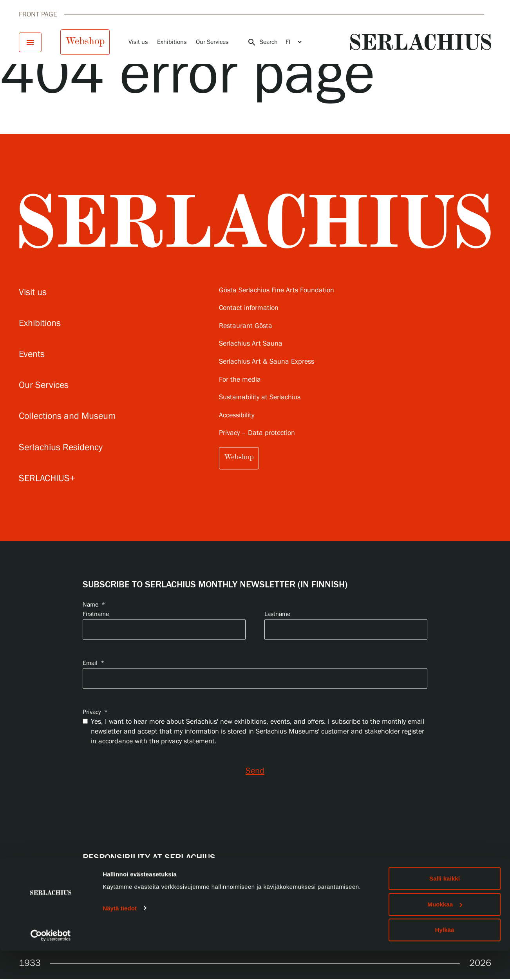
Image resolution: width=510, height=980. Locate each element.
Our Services (212, 42)
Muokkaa (445, 934)
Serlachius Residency (61, 448)
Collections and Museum (67, 416)
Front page (38, 14)
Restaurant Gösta (246, 326)
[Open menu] (30, 42)
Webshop (85, 41)
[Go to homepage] (421, 42)
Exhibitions (172, 42)
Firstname (96, 614)
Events (32, 354)
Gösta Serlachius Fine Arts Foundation (277, 291)
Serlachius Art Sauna (251, 344)
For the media (240, 380)
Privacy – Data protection (257, 433)
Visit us (138, 42)
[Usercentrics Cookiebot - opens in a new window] (51, 965)
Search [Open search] (262, 42)
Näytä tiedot (120, 937)
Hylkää (445, 959)
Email (93, 663)
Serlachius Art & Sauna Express (267, 362)
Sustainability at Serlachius (260, 398)
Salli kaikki (445, 908)
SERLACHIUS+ (47, 479)
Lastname (277, 614)
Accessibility (237, 416)
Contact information (249, 308)
